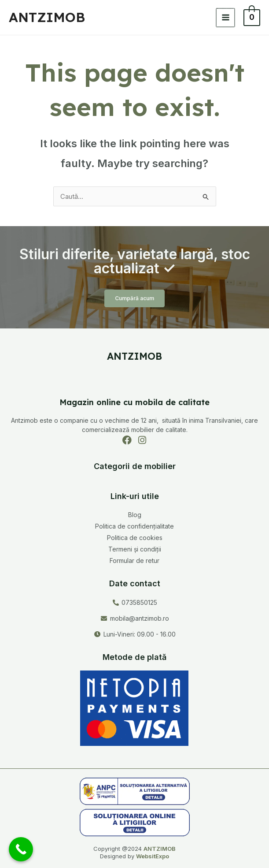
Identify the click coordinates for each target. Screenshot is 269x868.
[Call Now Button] (21, 849)
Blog (135, 515)
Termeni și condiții (135, 549)
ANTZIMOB (47, 17)
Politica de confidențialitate (134, 526)
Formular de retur (134, 561)
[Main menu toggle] (226, 18)
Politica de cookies (135, 538)
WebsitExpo (153, 856)
